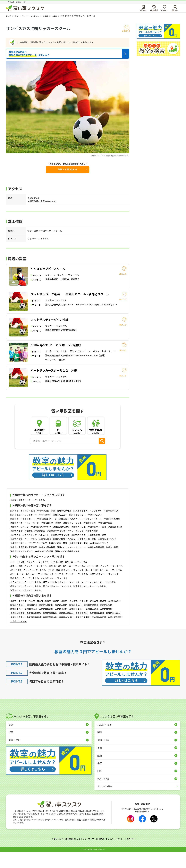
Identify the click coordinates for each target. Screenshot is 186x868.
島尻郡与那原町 (17, 629)
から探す (39, 446)
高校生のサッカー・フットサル (25, 594)
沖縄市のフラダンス (60, 551)
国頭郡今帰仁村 (46, 621)
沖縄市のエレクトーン (47, 535)
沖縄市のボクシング (107, 555)
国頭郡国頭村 (114, 617)
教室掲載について (72, 855)
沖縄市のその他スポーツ (22, 567)
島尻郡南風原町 (34, 629)
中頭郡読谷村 (31, 625)
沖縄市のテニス (111, 527)
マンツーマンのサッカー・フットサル (99, 598)
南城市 (103, 617)
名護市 (48, 617)
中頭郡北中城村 (76, 625)
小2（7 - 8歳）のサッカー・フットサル (28, 586)
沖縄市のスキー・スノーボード (25, 539)
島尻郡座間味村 (66, 629)
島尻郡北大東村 (17, 633)
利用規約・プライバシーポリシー (111, 855)
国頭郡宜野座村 (91, 621)
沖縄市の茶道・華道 (78, 559)
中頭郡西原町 (106, 625)
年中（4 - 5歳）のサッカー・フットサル (29, 582)
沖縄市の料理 (112, 563)
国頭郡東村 (32, 621)
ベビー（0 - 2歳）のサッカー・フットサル (30, 578)
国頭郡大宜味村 (17, 621)
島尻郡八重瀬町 (83, 633)
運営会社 (133, 855)
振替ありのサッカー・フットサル (26, 602)
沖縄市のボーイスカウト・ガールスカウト (30, 551)
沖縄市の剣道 (92, 547)
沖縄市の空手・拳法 (97, 543)
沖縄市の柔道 (16, 547)
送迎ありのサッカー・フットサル (26, 607)
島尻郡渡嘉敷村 (50, 629)
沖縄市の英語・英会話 (51, 539)
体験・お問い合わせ (68, 169)
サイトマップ (88, 855)
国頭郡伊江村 (16, 625)
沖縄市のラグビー (77, 531)
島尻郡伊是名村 (50, 633)
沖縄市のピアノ (95, 531)
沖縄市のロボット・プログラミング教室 (29, 559)
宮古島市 (94, 617)
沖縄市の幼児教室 (61, 543)
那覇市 (13, 617)
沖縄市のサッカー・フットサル (88, 527)
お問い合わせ (55, 855)
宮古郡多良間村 (99, 633)
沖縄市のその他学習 (44, 567)
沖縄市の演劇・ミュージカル (24, 555)
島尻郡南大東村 (113, 629)
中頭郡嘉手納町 (46, 625)
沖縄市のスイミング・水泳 (23, 527)
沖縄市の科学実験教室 (35, 547)
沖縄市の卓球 (45, 531)
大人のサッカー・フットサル (54, 594)
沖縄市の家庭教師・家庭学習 (24, 563)
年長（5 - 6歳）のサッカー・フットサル (67, 582)
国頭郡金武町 (106, 621)
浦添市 (40, 617)
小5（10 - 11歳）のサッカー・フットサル (29, 590)
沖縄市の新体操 (64, 527)
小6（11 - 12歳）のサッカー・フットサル (69, 590)
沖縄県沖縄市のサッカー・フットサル (28, 516)
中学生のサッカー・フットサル (104, 590)
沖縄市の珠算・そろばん (64, 555)
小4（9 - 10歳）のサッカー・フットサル (104, 586)
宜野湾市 (23, 617)
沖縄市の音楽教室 (112, 535)
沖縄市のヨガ (90, 539)
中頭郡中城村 (92, 625)
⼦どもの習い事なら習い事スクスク (94, 865)
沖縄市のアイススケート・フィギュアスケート (80, 535)
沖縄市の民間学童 (96, 563)
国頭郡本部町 (61, 621)
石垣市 (32, 617)
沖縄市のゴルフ (60, 531)
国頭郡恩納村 (75, 621)
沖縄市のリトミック (72, 539)
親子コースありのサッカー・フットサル (61, 598)
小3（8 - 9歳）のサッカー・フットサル (66, 586)
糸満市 (56, 617)
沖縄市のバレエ (78, 543)
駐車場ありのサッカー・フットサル (90, 602)
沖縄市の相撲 (45, 555)
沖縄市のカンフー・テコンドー (71, 563)
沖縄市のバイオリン (19, 543)
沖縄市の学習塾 (105, 539)
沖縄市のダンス (115, 543)
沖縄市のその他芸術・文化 (67, 567)
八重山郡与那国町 (18, 637)
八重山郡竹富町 (115, 633)
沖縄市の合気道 (78, 551)
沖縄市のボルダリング (41, 543)
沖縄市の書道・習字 (97, 551)
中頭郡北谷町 (61, 625)
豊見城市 (73, 617)
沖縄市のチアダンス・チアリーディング (65, 547)
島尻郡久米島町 (66, 633)
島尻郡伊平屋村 (34, 633)
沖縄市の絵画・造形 (87, 555)
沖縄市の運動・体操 (46, 527)
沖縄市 (64, 617)
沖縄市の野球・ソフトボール (24, 531)
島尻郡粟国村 (82, 629)
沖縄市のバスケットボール (23, 535)
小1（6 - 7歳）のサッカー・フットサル (105, 582)
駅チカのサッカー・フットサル (57, 602)
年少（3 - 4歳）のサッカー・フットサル (69, 578)
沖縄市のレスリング (99, 559)
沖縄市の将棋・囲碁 (58, 559)
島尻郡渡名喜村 (97, 629)
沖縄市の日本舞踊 (47, 563)
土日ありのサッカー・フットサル (26, 598)
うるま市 (84, 617)
